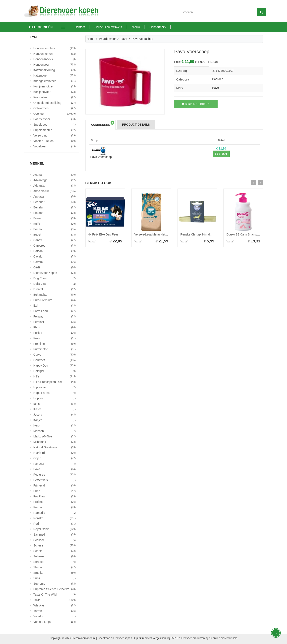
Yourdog (55, 616)
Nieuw (145, 27)
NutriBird (55, 453)
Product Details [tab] (136, 125)
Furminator (55, 349)
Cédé (55, 267)
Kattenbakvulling (55, 70)
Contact (89, 27)
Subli (55, 578)
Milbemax (55, 442)
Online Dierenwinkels (117, 27)
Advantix (55, 186)
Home (91, 39)
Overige (55, 114)
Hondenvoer (55, 65)
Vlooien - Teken (55, 141)
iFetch (55, 409)
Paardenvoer (107, 39)
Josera (55, 415)
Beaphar (55, 202)
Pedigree (55, 475)
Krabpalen (55, 97)
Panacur (55, 464)
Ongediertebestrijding (55, 103)
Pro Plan (55, 496)
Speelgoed (55, 125)
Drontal (55, 289)
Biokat (55, 218)
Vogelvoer (55, 146)
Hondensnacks (55, 59)
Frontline (55, 344)
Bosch (55, 235)
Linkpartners (167, 27)
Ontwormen (55, 108)
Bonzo (55, 229)
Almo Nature (55, 191)
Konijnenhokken (55, 86)
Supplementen (55, 130)
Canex (55, 240)
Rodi (55, 524)
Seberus (55, 556)
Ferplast (55, 322)
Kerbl (55, 425)
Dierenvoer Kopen (55, 273)
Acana (55, 175)
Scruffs (55, 551)
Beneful (55, 207)
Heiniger (55, 371)
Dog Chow (55, 278)
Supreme (55, 584)
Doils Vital (55, 284)
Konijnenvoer (55, 92)
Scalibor (55, 540)
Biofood (55, 213)
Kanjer (55, 420)
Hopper (55, 398)
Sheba (55, 567)
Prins (55, 491)
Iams (55, 404)
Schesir (55, 545)
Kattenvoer (55, 75)
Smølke (55, 573)
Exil (55, 306)
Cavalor (55, 256)
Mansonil (55, 431)
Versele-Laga (55, 622)
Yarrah (55, 611)
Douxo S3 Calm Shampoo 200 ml (248, 234)
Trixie (55, 600)
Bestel (221, 154)
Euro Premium (55, 300)
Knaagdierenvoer (55, 81)
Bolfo (55, 224)
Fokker (55, 333)
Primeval (55, 485)
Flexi (55, 327)
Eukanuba (55, 295)
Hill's (55, 376)
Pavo (124, 39)
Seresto (55, 562)
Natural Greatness (55, 447)
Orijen (55, 458)
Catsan (55, 251)
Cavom (55, 262)
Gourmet (55, 360)
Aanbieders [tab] (103, 124)
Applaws (55, 196)
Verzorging (55, 135)
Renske (55, 518)
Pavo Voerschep (101, 157)
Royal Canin (55, 529)
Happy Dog (55, 366)
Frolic (55, 338)
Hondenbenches (55, 48)
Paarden (218, 79)
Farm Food (55, 311)
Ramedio (55, 513)
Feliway (55, 316)
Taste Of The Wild (55, 595)
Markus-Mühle (55, 436)
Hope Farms (55, 393)
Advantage (55, 180)
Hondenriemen (55, 54)
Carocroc (55, 246)
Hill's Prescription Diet (55, 382)
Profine (55, 502)
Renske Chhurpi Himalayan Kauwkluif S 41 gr (210, 234)
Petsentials (55, 480)
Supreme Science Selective (55, 589)
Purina (55, 507)
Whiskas (55, 605)
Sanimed (55, 535)
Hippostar (55, 387)
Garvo (55, 355)
